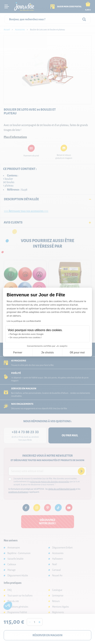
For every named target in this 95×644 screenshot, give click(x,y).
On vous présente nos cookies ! (26, 337)
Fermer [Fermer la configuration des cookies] (18, 353)
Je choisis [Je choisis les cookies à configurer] (47, 353)
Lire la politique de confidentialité (24, 321)
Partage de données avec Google (27, 334)
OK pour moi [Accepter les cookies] (77, 353)
